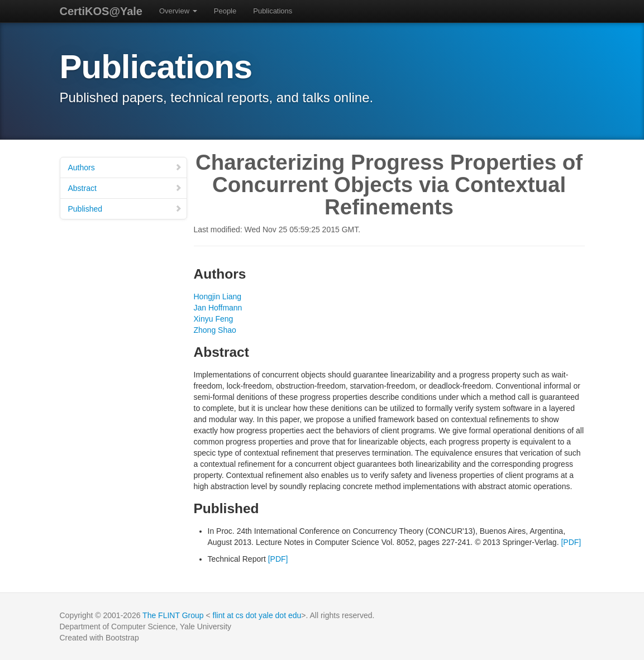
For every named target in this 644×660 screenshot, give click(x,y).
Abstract (125, 188)
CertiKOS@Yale (101, 11)
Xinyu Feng (214, 319)
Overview (178, 11)
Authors (125, 168)
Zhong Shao (215, 330)
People (225, 11)
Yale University (206, 626)
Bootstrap (122, 638)
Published (125, 209)
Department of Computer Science (118, 626)
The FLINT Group (173, 615)
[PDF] (571, 542)
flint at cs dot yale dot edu (257, 615)
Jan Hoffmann (218, 308)
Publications (273, 11)
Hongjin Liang (218, 296)
